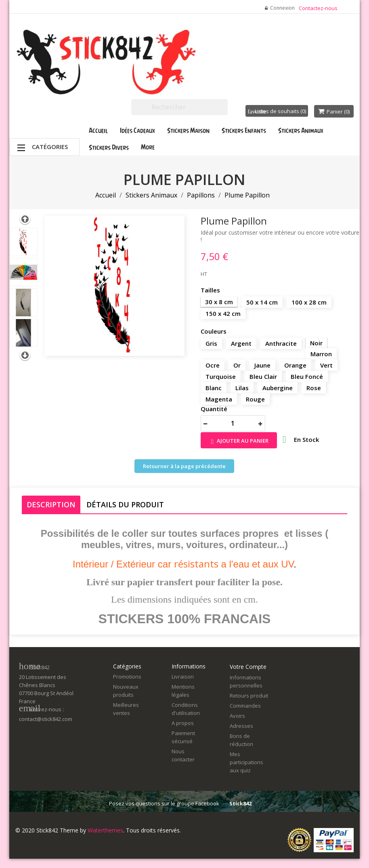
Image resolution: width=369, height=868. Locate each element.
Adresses (241, 726)
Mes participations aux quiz (246, 762)
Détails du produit (125, 504)
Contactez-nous (318, 8)
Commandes (245, 706)
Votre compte (248, 667)
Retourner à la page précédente (184, 466)
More (148, 147)
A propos (183, 723)
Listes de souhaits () (277, 111)
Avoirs (237, 716)
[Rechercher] (179, 107)
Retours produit (249, 696)
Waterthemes (105, 830)
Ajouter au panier (239, 441)
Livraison (183, 677)
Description (51, 504)
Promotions (127, 677)
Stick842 (240, 803)
